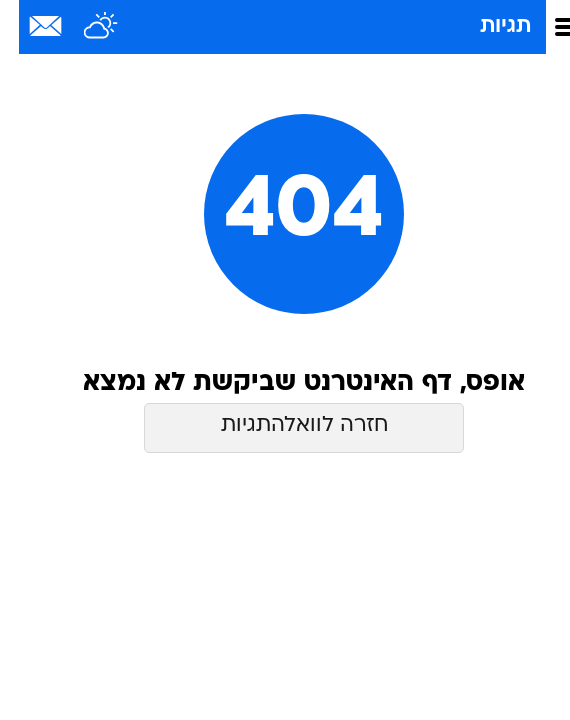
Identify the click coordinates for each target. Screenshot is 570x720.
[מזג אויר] (82, 27)
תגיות (486, 26)
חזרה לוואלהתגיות (285, 425)
